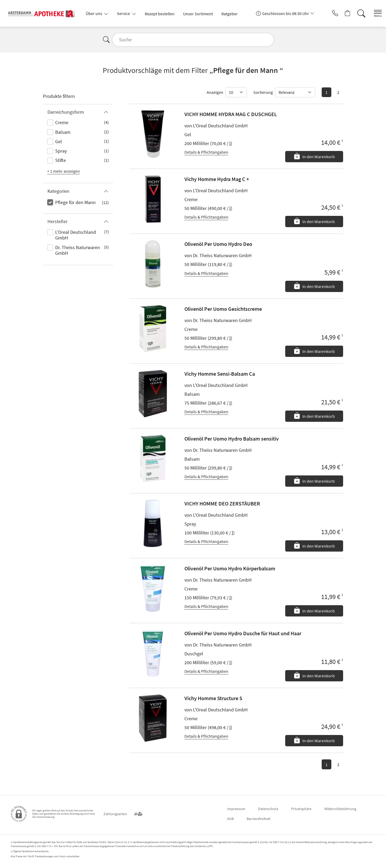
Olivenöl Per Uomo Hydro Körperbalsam (230, 568)
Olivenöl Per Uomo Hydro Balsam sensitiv (232, 439)
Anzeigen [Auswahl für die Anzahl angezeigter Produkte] (215, 92)
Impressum (236, 809)
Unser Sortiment (198, 14)
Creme (62, 122)
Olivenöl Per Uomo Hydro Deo (218, 244)
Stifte (61, 160)
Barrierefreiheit (259, 819)
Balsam (63, 132)
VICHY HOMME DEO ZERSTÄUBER (222, 503)
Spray (61, 151)
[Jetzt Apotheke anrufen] (327, 13)
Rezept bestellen (160, 14)
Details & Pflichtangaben (206, 152)
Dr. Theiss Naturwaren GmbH (78, 250)
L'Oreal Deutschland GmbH (76, 235)
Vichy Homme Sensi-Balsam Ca (220, 374)
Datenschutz (268, 809)
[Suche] (357, 13)
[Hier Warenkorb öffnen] (342, 13)
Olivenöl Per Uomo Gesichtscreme (223, 309)
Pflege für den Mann (75, 202)
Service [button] (124, 13)
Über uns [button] (94, 13)
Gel (59, 141)
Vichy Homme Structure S (213, 698)
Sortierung (263, 92)
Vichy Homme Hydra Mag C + (217, 179)
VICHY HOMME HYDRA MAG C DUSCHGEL (231, 114)
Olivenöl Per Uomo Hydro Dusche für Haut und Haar (243, 633)
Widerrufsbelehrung (340, 809)
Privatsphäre (301, 809)
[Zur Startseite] (44, 13)
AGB (230, 819)
